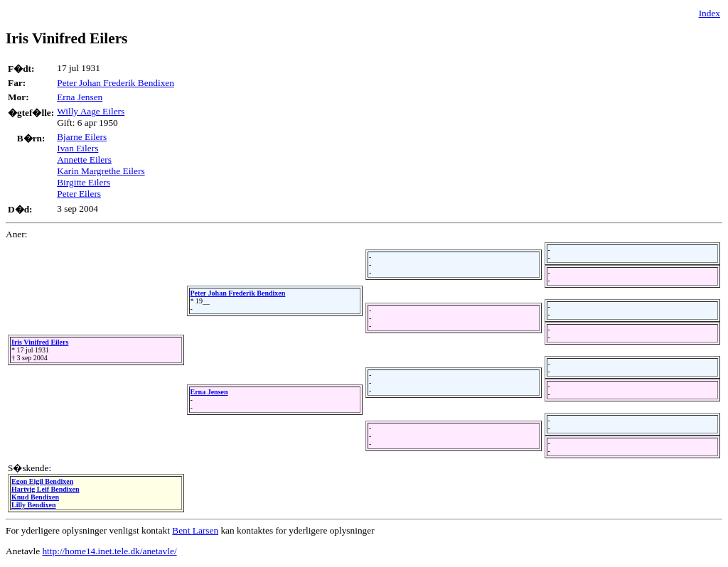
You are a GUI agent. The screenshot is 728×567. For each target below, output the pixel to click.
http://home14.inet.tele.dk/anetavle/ (109, 551)
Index (710, 13)
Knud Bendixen (35, 497)
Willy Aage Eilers (91, 111)
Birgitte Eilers (84, 182)
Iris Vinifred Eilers (40, 342)
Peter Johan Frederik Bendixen (116, 83)
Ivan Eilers (77, 148)
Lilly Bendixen (34, 505)
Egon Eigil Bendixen (42, 481)
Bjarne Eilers (82, 137)
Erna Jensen (80, 97)
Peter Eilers (79, 194)
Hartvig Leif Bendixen (45, 489)
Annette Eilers (84, 160)
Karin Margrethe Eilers (101, 171)
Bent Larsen (195, 530)
